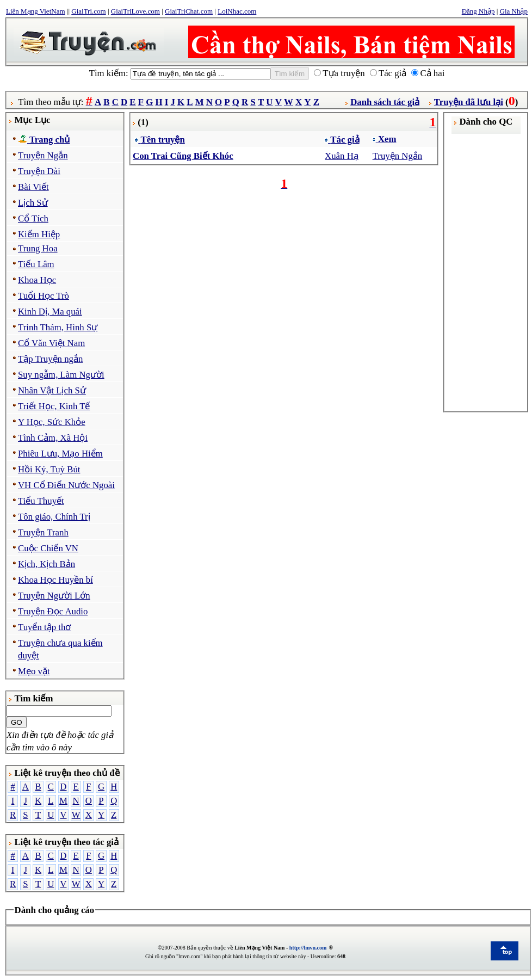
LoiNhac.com (237, 11)
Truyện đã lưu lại (469, 102)
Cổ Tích (33, 218)
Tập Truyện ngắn (50, 359)
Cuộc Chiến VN (48, 548)
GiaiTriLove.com (135, 11)
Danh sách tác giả (385, 102)
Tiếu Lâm (36, 264)
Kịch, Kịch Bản (47, 564)
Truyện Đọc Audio (53, 611)
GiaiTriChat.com (189, 11)
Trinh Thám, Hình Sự (58, 327)
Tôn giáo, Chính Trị (54, 517)
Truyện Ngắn (43, 155)
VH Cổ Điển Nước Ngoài (66, 485)
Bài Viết (33, 187)
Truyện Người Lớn (54, 596)
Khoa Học (37, 280)
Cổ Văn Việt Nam (51, 343)
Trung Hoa (38, 248)
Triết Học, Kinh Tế (54, 406)
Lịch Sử (33, 203)
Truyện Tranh (43, 532)
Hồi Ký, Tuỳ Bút (49, 469)
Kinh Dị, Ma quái (50, 312)
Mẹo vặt (34, 671)
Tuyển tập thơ (44, 627)
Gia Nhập (514, 11)
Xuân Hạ (342, 156)
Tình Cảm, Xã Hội (53, 438)
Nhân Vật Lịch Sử (52, 390)
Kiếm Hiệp (39, 234)
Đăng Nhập (478, 11)
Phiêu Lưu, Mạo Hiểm (60, 454)
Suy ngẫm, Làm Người (61, 375)
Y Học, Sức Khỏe (52, 422)
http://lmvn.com (308, 948)
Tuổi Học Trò (44, 296)
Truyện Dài (39, 171)
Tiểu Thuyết (41, 501)
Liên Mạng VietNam (36, 11)
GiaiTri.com (88, 11)
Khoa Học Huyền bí (55, 580)
